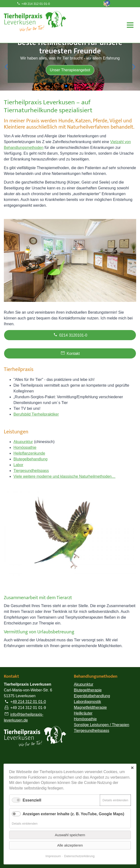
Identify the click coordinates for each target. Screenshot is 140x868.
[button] (6, 67)
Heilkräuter (83, 713)
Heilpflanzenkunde (29, 453)
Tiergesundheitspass (31, 471)
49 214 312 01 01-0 (29, 702)
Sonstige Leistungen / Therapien (102, 725)
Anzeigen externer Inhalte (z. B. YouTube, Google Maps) (73, 814)
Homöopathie (25, 447)
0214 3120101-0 (70, 335)
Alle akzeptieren (70, 845)
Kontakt (70, 353)
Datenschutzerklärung (79, 856)
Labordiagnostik (87, 702)
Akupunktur (23, 442)
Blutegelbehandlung (30, 459)
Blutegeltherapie (88, 690)
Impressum (53, 856)
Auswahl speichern (70, 835)
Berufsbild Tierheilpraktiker (36, 414)
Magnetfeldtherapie (90, 707)
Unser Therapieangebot (70, 70)
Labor (18, 465)
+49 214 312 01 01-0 (33, 4)
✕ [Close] (132, 768)
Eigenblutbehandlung (92, 696)
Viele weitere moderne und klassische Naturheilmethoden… (64, 476)
